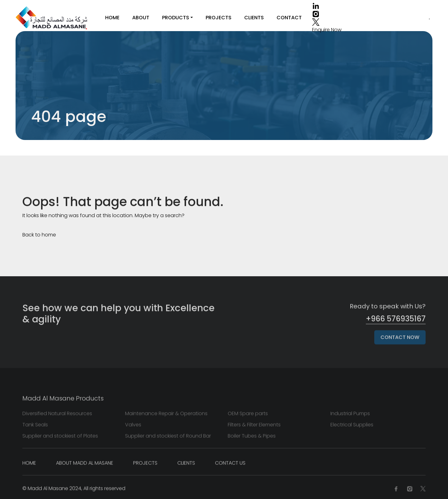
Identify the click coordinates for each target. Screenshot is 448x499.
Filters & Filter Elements (254, 426)
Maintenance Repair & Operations (166, 415)
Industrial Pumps (350, 415)
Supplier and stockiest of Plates (60, 438)
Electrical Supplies (352, 426)
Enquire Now (327, 30)
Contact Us (230, 465)
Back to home (39, 235)
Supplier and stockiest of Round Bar (168, 438)
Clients (254, 18)
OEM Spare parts (248, 415)
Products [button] (176, 18)
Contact (289, 18)
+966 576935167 (396, 319)
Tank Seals (35, 426)
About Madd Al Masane (85, 465)
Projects (219, 18)
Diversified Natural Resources (57, 415)
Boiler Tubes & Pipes (252, 438)
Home (112, 18)
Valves (133, 426)
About (141, 18)
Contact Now (400, 339)
